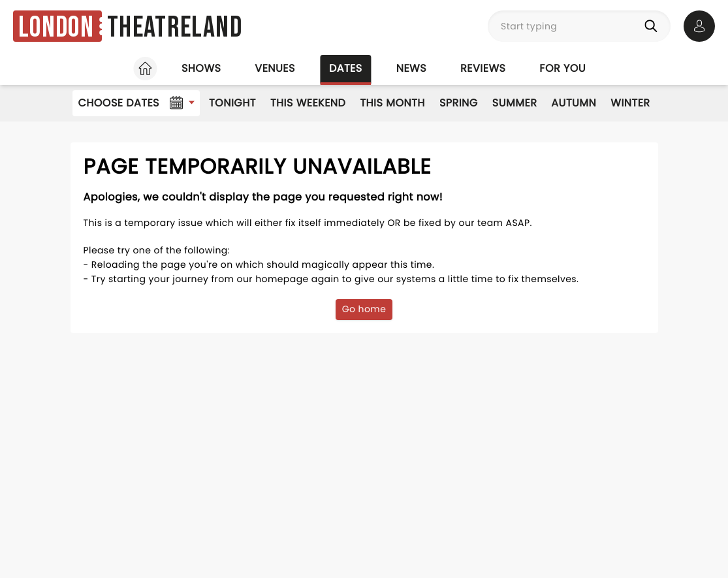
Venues (275, 68)
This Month (392, 103)
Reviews (483, 68)
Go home (364, 309)
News (411, 68)
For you (562, 68)
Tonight (232, 103)
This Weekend (308, 103)
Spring (459, 103)
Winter (630, 103)
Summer (515, 103)
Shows (201, 68)
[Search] (654, 26)
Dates (346, 68)
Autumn (574, 103)
